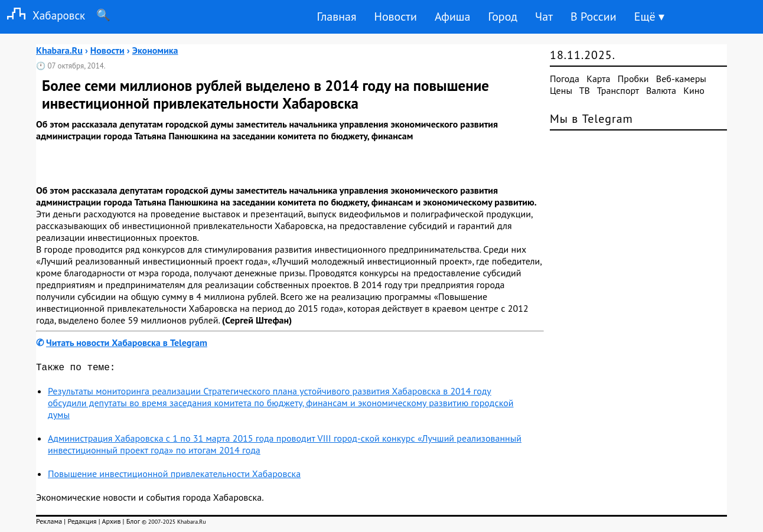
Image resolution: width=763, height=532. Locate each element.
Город (503, 17)
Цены (561, 90)
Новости (395, 17)
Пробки (633, 79)
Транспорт (618, 90)
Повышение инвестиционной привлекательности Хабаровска (174, 476)
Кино (694, 90)
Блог (133, 523)
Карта (598, 79)
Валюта (661, 90)
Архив (111, 523)
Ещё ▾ (649, 17)
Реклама (49, 523)
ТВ (585, 90)
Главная (336, 17)
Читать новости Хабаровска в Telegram (127, 342)
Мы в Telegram (591, 119)
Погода (565, 79)
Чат (544, 17)
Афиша (453, 17)
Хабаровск (43, 15)
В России (594, 17)
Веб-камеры (681, 79)
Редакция (82, 523)
